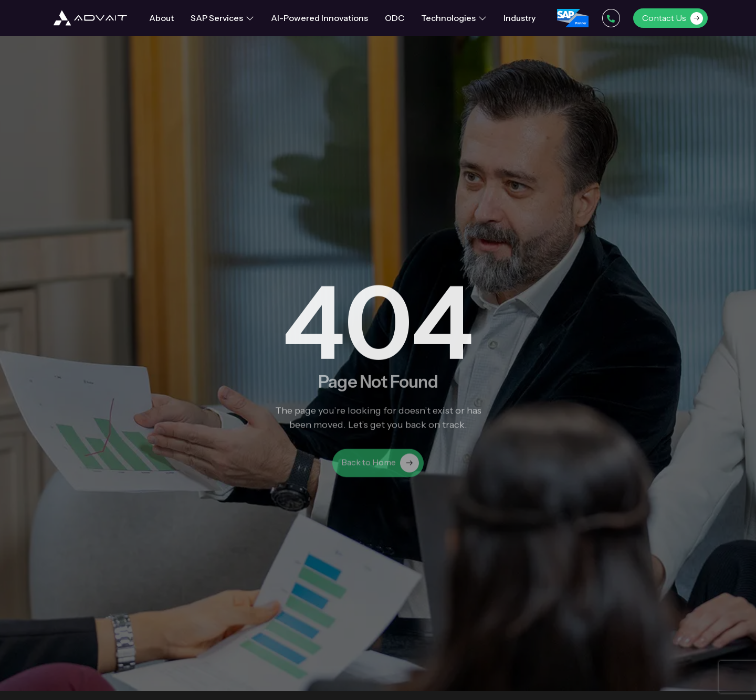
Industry (519, 18)
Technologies (454, 18)
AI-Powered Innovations (319, 18)
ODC (395, 18)
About (161, 18)
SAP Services (222, 18)
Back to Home (380, 468)
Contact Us (673, 18)
